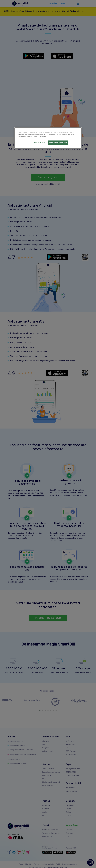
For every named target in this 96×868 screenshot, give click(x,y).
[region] (48, 138)
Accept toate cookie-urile (58, 143)
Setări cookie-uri (39, 143)
